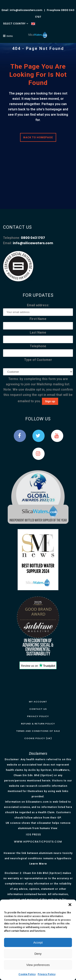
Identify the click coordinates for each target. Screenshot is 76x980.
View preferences (38, 965)
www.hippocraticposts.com (38, 842)
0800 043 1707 (33, 238)
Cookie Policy (27, 974)
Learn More (38, 864)
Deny (38, 954)
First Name (38, 319)
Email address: (38, 305)
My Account (38, 702)
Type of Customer (38, 360)
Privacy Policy (47, 974)
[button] (70, 905)
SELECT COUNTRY (14, 24)
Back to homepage (38, 137)
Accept (38, 942)
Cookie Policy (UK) (38, 738)
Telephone (38, 346)
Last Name (38, 332)
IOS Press (33, 834)
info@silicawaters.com (26, 10)
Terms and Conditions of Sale (38, 731)
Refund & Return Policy (38, 724)
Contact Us (38, 709)
